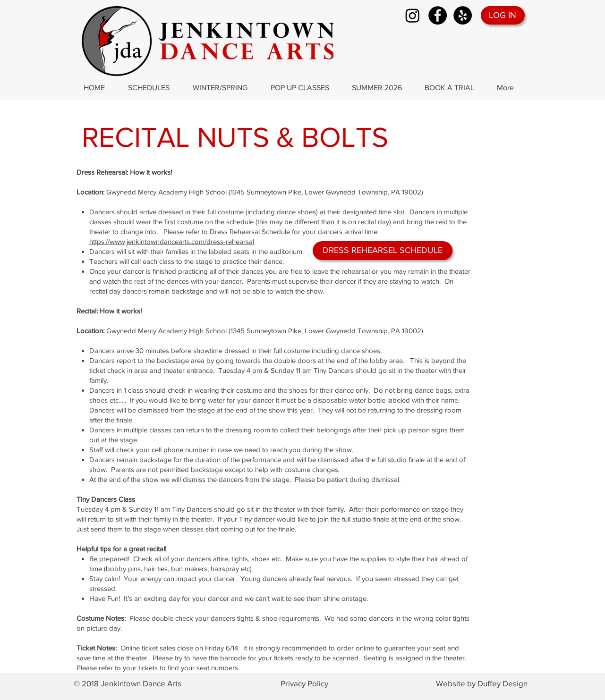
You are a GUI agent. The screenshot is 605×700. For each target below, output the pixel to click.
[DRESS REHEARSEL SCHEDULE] (383, 251)
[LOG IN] (503, 15)
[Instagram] (413, 15)
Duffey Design (503, 683)
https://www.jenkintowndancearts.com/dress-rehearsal (172, 241)
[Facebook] (438, 15)
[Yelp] (463, 15)
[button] (153, 88)
